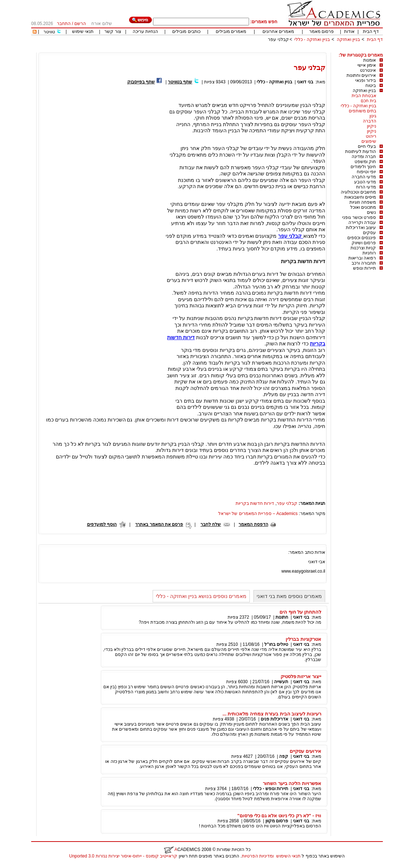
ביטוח (371, 86)
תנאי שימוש (83, 32)
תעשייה (281, 682)
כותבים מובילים (186, 32)
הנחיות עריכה (145, 32)
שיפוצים (369, 141)
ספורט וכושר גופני (359, 217)
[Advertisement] (251, 50)
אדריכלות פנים (274, 719)
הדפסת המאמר (253, 524)
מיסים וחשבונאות (360, 197)
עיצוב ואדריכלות (361, 228)
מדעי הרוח (366, 187)
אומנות (370, 60)
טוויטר (49, 32)
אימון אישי (367, 65)
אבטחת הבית (364, 96)
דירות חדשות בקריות (255, 503)
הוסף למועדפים (102, 524)
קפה (284, 756)
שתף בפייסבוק (141, 82)
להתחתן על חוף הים (300, 612)
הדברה (370, 121)
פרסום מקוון (277, 821)
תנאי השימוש (288, 856)
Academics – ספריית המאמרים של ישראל (258, 514)
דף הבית (371, 32)
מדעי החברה (364, 177)
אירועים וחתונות (361, 75)
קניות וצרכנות (363, 248)
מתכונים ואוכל (363, 207)
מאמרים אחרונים (278, 32)
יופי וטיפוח (366, 172)
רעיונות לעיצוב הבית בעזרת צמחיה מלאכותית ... (272, 714)
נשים (371, 212)
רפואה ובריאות (362, 258)
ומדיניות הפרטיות (258, 856)
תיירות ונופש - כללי (271, 789)
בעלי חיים (367, 146)
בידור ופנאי (366, 80)
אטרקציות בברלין (303, 639)
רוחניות (369, 253)
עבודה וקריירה (362, 223)
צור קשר (113, 32)
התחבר (64, 24)
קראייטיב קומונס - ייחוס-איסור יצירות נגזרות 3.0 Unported (123, 856)
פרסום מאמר (322, 32)
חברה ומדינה (364, 157)
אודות (349, 32)
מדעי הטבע (365, 182)
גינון (373, 116)
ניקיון (372, 126)
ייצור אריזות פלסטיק (301, 676)
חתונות (282, 617)
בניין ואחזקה (348, 40)
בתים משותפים (363, 111)
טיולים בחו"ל (276, 644)
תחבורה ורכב (364, 263)
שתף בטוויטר (180, 82)
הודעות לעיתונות (361, 151)
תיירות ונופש (365, 268)
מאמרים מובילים (231, 32)
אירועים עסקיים (305, 751)
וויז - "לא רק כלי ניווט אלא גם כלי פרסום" (279, 816)
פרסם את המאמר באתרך (159, 524)
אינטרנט (368, 70)
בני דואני (305, 82)
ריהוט (371, 136)
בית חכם (369, 101)
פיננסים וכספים (362, 238)
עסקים (369, 233)
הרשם (80, 24)
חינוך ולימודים (363, 167)
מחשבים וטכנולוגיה (358, 192)
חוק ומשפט (365, 162)
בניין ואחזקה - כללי (312, 40)
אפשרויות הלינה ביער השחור (292, 783)
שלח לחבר (211, 524)
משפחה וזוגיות (363, 202)
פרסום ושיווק (364, 243)
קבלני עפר (278, 40)
